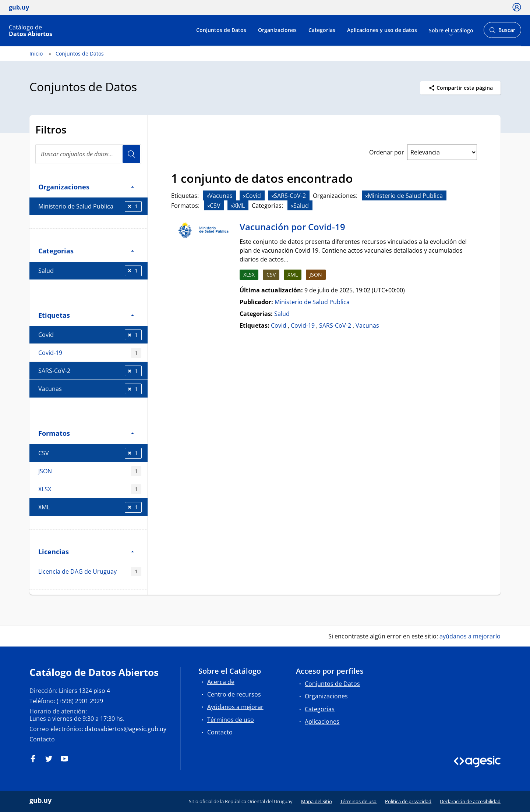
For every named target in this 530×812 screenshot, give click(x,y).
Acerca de (221, 682)
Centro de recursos (234, 694)
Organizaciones (277, 30)
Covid (90, 335)
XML (90, 507)
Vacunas (90, 389)
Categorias (322, 30)
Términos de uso (231, 720)
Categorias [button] (86, 251)
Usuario (131, 154)
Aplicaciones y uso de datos (382, 30)
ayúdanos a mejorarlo (470, 636)
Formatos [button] (86, 433)
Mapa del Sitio (317, 801)
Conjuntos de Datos (221, 30)
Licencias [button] (86, 551)
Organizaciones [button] (86, 187)
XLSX (90, 489)
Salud (90, 271)
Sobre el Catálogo (451, 30)
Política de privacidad (408, 801)
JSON (90, 471)
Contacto (42, 739)
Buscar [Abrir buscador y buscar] (502, 32)
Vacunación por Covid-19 (292, 227)
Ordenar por (387, 152)
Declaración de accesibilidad (470, 801)
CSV (90, 453)
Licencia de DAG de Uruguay (90, 572)
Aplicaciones (322, 722)
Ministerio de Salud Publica (90, 206)
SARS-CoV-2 (90, 371)
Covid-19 (90, 353)
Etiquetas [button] (86, 315)
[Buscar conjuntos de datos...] (88, 154)
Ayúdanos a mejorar (235, 707)
